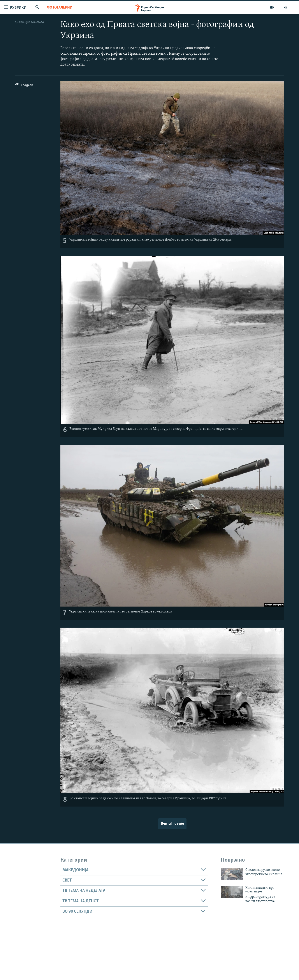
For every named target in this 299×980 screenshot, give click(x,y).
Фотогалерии (60, 8)
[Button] (24, 86)
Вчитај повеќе (172, 824)
